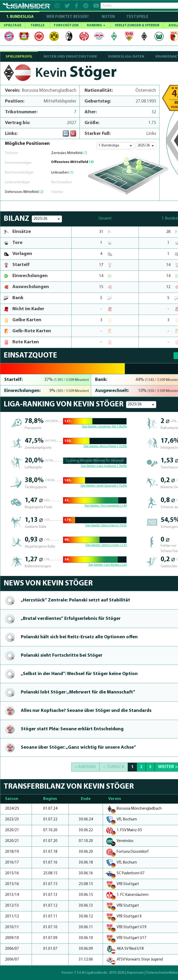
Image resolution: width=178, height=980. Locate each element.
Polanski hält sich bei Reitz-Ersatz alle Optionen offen (79, 637)
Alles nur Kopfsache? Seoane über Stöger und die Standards (86, 711)
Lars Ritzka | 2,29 (115, 565)
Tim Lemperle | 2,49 (113, 506)
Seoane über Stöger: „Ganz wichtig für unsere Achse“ (78, 747)
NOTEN (108, 17)
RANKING (96, 25)
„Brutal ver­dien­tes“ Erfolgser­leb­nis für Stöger (71, 619)
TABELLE (38, 25)
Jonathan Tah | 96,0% (112, 427)
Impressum (135, 973)
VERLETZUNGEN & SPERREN (137, 25)
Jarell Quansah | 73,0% (112, 486)
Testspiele (137, 17)
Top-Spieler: (90, 427)
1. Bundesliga (20, 17)
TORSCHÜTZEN (66, 25)
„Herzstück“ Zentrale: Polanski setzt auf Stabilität (75, 600)
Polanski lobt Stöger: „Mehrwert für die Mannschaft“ (78, 692)
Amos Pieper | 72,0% (113, 446)
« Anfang (85, 767)
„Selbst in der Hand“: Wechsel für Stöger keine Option (79, 674)
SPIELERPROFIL (19, 57)
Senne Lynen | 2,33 (114, 545)
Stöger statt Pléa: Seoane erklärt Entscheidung (72, 729)
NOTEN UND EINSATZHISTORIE (70, 57)
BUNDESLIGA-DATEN (126, 57)
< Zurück (114, 767)
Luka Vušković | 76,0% (112, 466)
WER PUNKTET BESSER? (68, 17)
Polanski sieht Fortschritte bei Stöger (62, 655)
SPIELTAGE (13, 25)
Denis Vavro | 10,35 (114, 525)
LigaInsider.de (96, 973)
